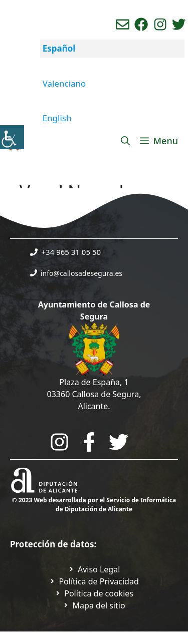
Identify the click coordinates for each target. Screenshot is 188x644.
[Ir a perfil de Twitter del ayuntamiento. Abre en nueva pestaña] (179, 24)
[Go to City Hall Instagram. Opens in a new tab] (59, 442)
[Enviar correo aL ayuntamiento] (123, 24)
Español (59, 48)
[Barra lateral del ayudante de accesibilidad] (12, 137)
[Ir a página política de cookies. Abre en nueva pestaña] (94, 593)
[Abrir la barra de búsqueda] (125, 141)
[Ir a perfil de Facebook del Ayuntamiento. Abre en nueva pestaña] (141, 24)
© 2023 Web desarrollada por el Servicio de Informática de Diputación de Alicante (94, 505)
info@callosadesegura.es (81, 273)
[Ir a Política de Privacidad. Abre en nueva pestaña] (94, 569)
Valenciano (64, 83)
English (57, 118)
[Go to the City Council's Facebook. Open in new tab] (89, 442)
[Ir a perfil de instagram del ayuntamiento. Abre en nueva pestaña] (160, 24)
